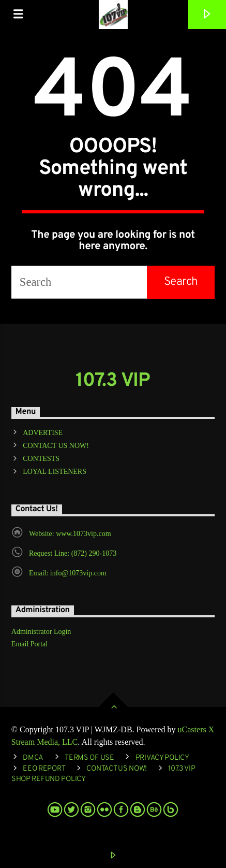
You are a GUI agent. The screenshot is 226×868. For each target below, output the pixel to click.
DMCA (33, 758)
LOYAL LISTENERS (55, 472)
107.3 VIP (113, 381)
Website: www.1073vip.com (70, 534)
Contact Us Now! (117, 769)
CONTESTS (41, 459)
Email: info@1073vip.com (68, 573)
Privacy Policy (162, 758)
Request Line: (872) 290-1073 (73, 553)
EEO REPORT (44, 769)
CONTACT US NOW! (56, 446)
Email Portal (29, 644)
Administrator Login (41, 632)
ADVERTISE (43, 433)
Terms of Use (89, 758)
